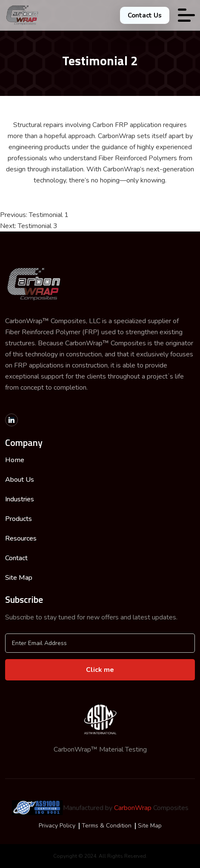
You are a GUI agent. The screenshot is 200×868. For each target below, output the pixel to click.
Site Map (19, 578)
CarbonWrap (133, 808)
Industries (20, 499)
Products (19, 519)
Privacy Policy (57, 826)
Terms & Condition (107, 826)
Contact (16, 558)
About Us (20, 480)
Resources (21, 538)
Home (15, 460)
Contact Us (145, 15)
